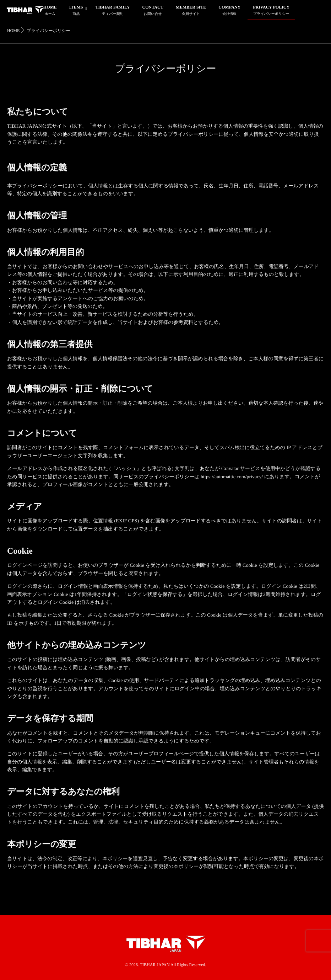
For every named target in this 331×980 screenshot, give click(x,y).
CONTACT (153, 11)
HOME (50, 11)
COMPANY (229, 11)
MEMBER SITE (191, 11)
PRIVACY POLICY (271, 11)
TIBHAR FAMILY (113, 11)
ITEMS (76, 11)
